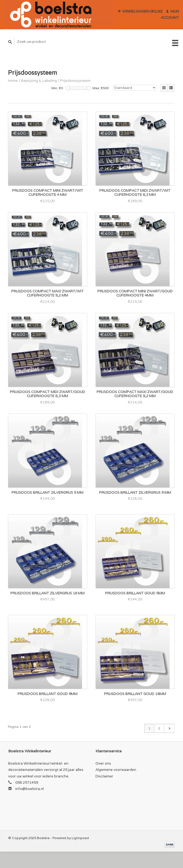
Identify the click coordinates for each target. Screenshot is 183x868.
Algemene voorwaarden (116, 770)
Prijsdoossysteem (75, 81)
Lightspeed (80, 838)
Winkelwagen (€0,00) (141, 11)
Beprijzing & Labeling (39, 81)
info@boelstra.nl (30, 789)
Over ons (103, 763)
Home (13, 81)
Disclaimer (104, 776)
